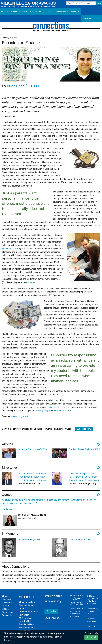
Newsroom (27, 12)
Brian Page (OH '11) (23, 86)
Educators (14, 12)
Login (97, 18)
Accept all (91, 637)
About (4, 12)
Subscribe (87, 18)
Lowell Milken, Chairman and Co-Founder (92, 611)
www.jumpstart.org (56, 407)
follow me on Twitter (62, 411)
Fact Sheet (24, 615)
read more (7, 509)
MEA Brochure (26, 618)
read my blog (42, 411)
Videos (48, 12)
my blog (30, 282)
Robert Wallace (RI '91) (29, 540)
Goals (22, 609)
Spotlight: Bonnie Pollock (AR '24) (84, 449)
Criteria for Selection (29, 612)
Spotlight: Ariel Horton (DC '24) (33, 449)
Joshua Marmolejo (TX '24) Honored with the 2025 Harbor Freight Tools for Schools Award (84, 477)
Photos (38, 12)
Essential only (91, 633)
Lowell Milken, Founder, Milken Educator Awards (27, 624)
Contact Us (74, 12)
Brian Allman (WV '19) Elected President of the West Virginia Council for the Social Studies (32, 477)
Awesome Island (10, 249)
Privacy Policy (92, 626)
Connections (61, 12)
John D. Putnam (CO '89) (80, 540)
